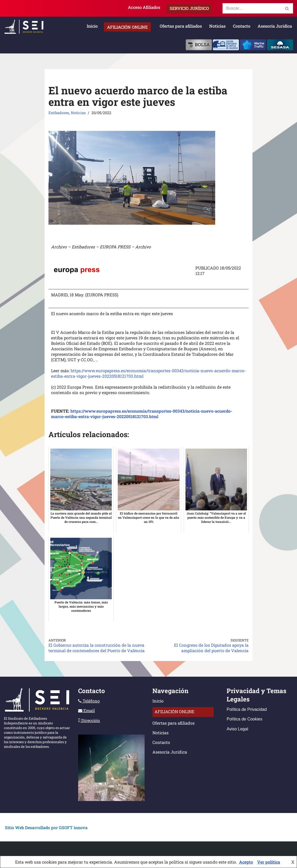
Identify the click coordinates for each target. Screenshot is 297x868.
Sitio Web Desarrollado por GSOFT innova (46, 827)
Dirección (89, 720)
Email (86, 710)
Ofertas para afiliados (181, 26)
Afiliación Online (127, 27)
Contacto (242, 26)
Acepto (246, 862)
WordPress (54, 855)
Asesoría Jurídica (275, 26)
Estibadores (59, 113)
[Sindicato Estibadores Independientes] (24, 27)
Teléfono (89, 701)
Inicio (92, 26)
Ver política (269, 862)
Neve (8, 855)
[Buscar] (252, 8)
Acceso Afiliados (144, 7)
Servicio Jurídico (189, 8)
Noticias (217, 26)
